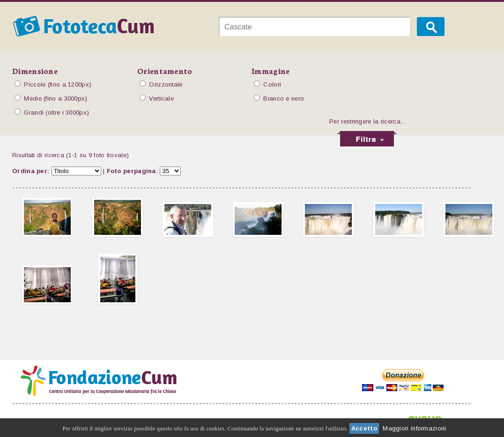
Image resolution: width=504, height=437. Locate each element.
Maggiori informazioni (414, 428)
